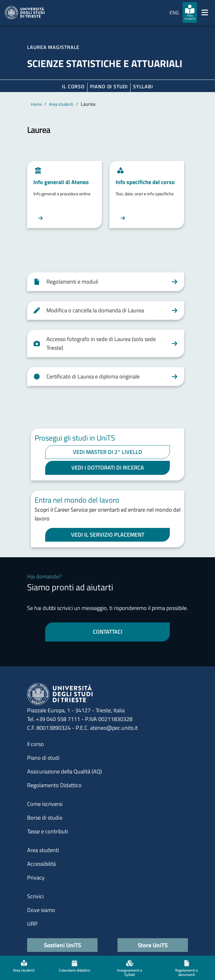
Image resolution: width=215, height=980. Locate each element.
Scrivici (35, 896)
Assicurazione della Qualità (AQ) (64, 771)
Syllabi (143, 86)
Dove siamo (41, 910)
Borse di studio (45, 818)
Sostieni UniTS (62, 945)
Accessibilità (41, 864)
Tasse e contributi (48, 831)
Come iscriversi (45, 804)
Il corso (73, 86)
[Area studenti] (190, 12)
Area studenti (61, 104)
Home (36, 104)
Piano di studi (43, 758)
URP (32, 924)
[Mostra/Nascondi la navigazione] (205, 12)
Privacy (36, 878)
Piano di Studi (109, 86)
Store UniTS (153, 945)
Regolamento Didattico (54, 785)
